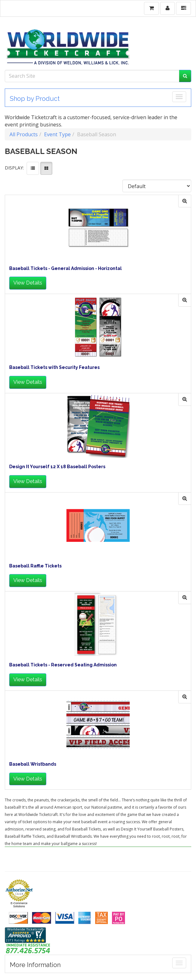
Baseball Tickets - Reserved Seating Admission (63, 665)
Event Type (57, 134)
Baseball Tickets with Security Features (54, 367)
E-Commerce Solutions (19, 905)
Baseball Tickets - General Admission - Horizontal (65, 269)
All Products (24, 134)
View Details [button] (28, 283)
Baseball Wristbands (33, 764)
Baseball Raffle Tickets (35, 566)
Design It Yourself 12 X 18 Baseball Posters (57, 467)
